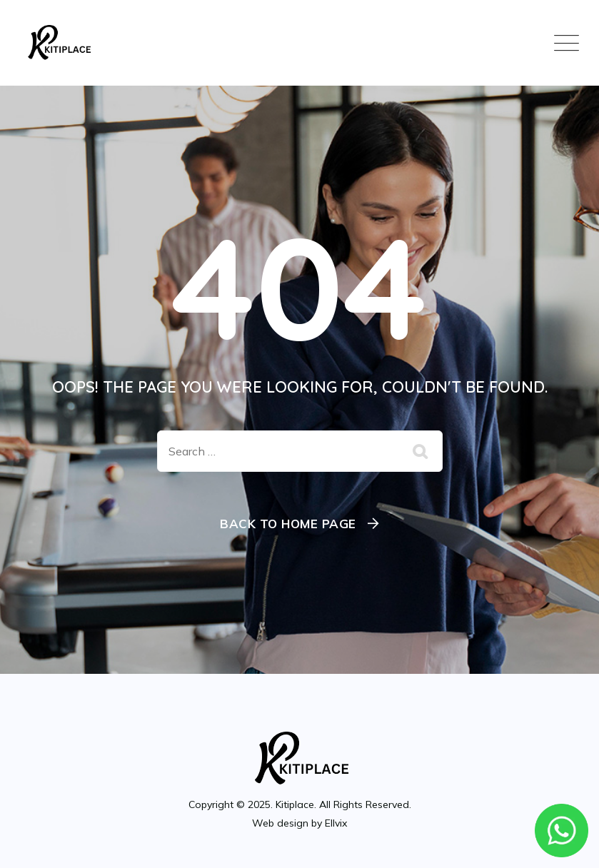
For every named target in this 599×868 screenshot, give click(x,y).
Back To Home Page (288, 524)
